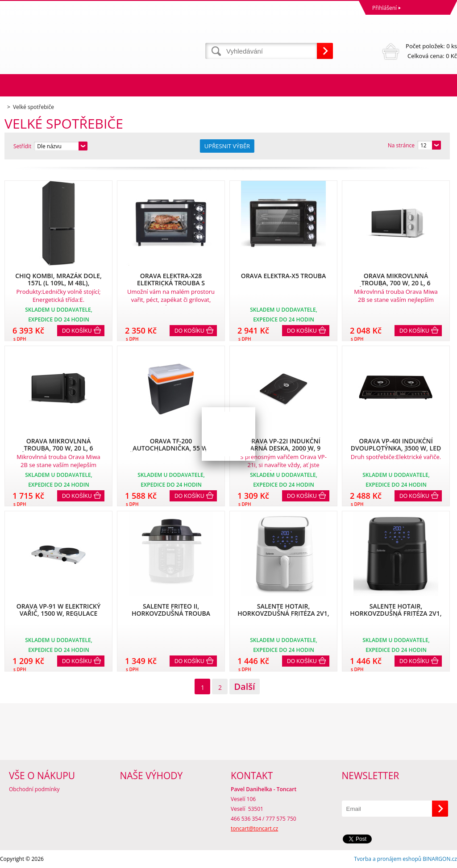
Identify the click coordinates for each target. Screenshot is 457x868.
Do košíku (77, 331)
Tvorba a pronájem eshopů (388, 859)
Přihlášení (384, 8)
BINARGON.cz (440, 859)
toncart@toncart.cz (254, 828)
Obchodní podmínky (34, 789)
